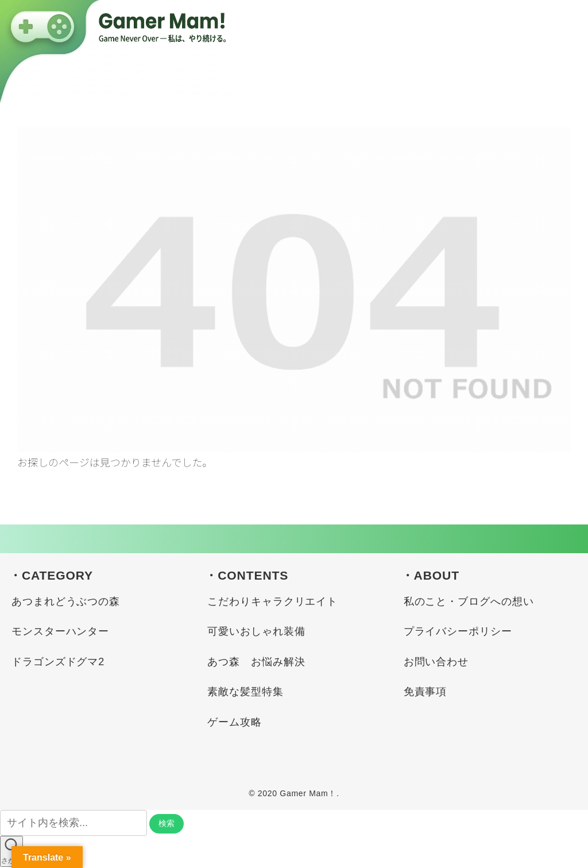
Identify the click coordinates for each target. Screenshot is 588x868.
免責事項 (425, 692)
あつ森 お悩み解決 (256, 662)
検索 (167, 823)
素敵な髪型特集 (245, 692)
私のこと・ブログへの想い (469, 601)
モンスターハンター (60, 631)
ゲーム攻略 (235, 722)
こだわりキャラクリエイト (272, 601)
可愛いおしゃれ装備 (256, 631)
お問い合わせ (436, 662)
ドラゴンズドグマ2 (58, 662)
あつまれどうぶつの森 (66, 601)
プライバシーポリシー (458, 631)
